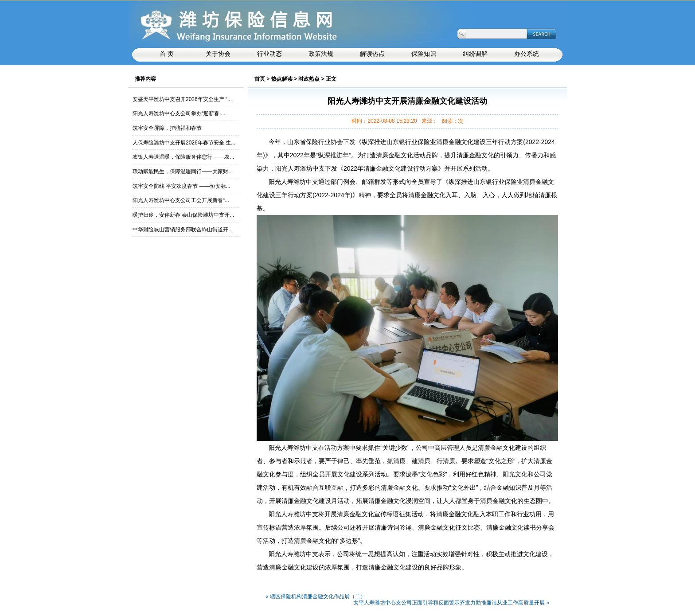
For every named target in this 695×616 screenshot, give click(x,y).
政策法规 (321, 54)
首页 (260, 79)
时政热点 (309, 79)
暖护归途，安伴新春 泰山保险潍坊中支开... (183, 215)
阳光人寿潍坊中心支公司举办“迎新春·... (179, 113)
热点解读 (282, 79)
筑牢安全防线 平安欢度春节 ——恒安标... (182, 186)
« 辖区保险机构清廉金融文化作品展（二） (316, 597)
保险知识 (424, 54)
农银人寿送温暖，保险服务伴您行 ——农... (183, 157)
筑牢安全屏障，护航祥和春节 (167, 128)
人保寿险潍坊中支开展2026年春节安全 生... (184, 143)
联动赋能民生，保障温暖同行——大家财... (183, 172)
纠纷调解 (475, 54)
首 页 (167, 54)
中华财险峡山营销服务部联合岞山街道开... (183, 230)
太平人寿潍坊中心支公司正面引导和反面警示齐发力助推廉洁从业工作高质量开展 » (451, 603)
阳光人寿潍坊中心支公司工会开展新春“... (181, 200)
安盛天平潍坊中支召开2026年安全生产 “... (182, 99)
